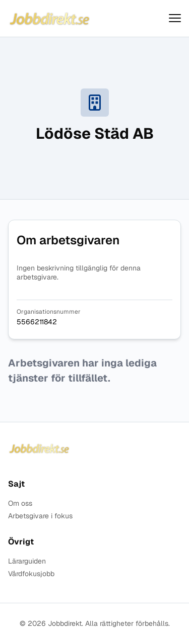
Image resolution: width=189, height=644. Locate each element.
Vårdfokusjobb (31, 574)
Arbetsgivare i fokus (40, 516)
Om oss (20, 503)
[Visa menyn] (175, 18)
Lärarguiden (27, 561)
